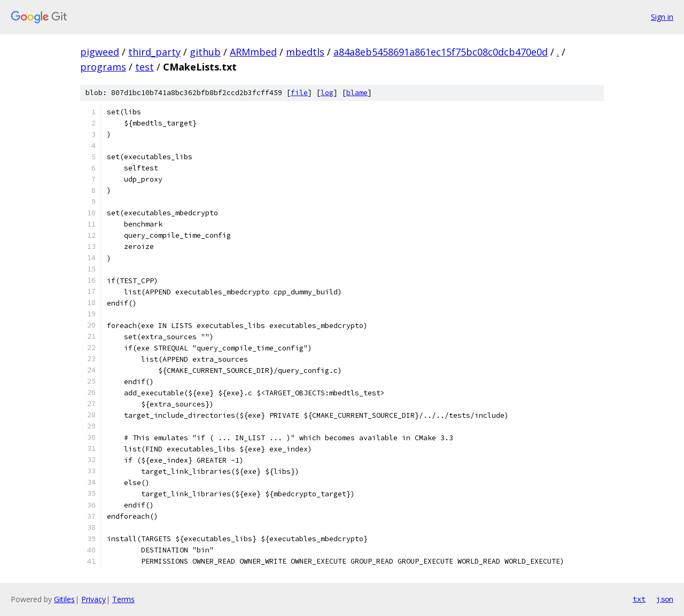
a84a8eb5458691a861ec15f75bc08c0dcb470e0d (441, 52)
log (327, 93)
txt (639, 599)
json (665, 599)
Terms (123, 599)
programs (103, 67)
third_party (154, 52)
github (205, 52)
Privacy (94, 599)
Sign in (662, 17)
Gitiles (64, 599)
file (299, 93)
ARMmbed (253, 52)
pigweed (100, 52)
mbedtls (305, 52)
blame (357, 93)
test (145, 67)
